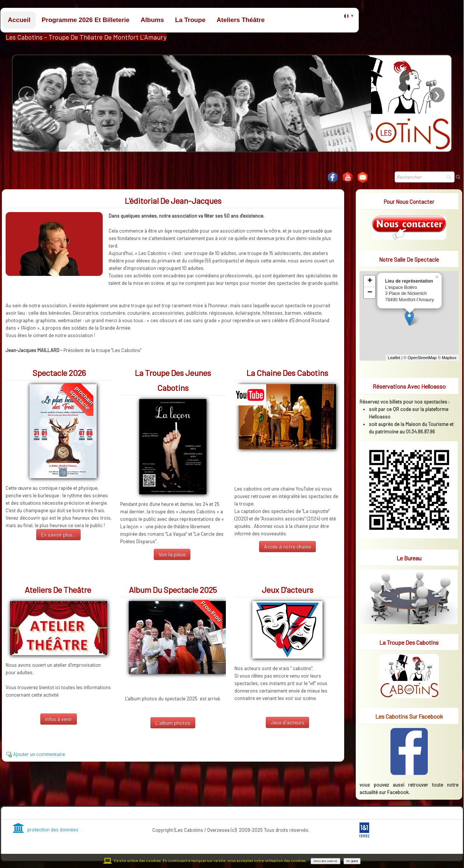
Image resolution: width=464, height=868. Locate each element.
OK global (352, 861)
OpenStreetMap (422, 358)
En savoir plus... (58, 534)
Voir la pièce (172, 554)
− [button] (370, 293)
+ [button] (370, 281)
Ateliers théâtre (241, 20)
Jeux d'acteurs (287, 722)
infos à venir (59, 719)
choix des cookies (326, 861)
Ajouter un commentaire (39, 754)
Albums (152, 20)
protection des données (46, 830)
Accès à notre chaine (287, 546)
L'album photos (173, 723)
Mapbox (449, 358)
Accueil (19, 20)
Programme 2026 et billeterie (85, 20)
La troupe (190, 20)
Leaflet (394, 358)
